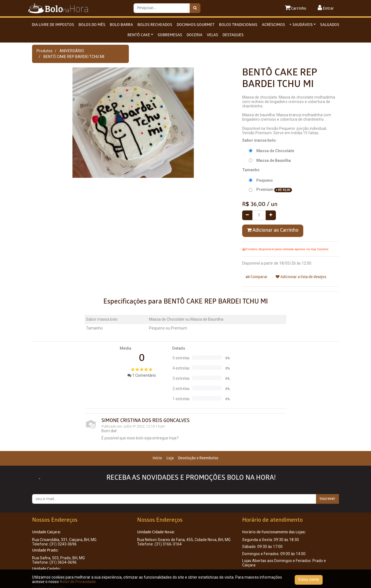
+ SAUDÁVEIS (301, 25)
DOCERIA (194, 35)
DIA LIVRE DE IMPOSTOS (53, 25)
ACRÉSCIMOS (273, 25)
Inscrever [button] (327, 499)
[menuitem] (157, 458)
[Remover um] (247, 215)
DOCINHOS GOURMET (196, 25)
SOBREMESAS (170, 35)
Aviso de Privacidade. (78, 582)
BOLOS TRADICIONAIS (238, 25)
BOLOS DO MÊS (92, 25)
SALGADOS (330, 25)
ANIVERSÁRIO (72, 51)
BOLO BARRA (121, 25)
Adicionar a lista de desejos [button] (301, 277)
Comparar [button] (257, 277)
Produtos (45, 51)
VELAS (212, 35)
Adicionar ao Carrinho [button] (273, 230)
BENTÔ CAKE (139, 35)
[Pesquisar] (195, 8)
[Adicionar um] (271, 215)
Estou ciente (309, 580)
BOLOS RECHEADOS (155, 25)
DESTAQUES (233, 35)
